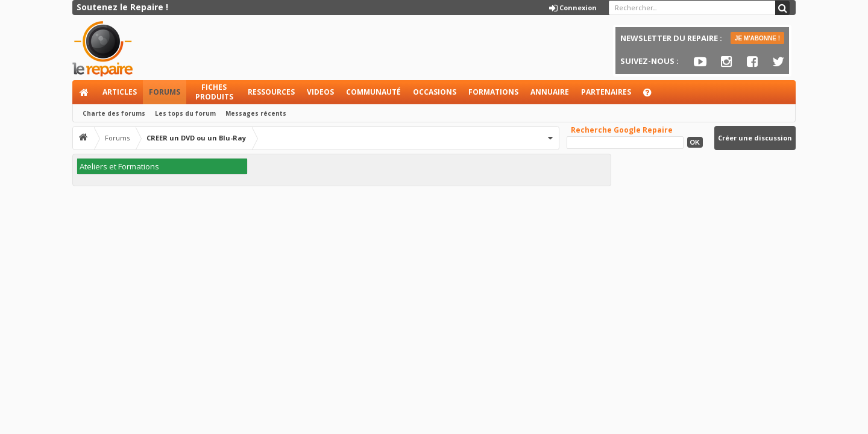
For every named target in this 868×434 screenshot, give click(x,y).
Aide (653, 96)
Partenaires (606, 92)
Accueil (84, 92)
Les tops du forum (185, 113)
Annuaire (550, 92)
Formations (493, 92)
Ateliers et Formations (119, 166)
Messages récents (256, 113)
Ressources (271, 92)
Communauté (373, 92)
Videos (320, 92)
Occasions (435, 92)
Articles (120, 92)
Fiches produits (214, 92)
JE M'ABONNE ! (757, 38)
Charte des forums (114, 113)
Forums (165, 92)
